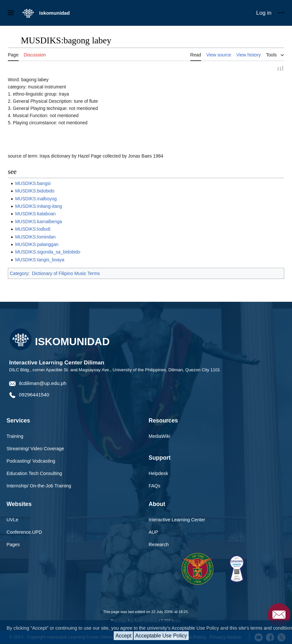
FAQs (154, 486)
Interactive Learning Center (177, 520)
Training (15, 437)
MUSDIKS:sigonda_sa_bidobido (48, 252)
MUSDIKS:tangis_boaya (40, 260)
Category (19, 274)
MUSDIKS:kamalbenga (38, 222)
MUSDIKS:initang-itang (38, 207)
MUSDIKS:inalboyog (36, 199)
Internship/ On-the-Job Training (39, 486)
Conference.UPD (24, 532)
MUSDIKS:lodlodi (33, 229)
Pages (13, 545)
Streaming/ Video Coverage (35, 449)
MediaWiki (159, 437)
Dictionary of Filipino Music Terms (66, 274)
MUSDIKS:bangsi (33, 184)
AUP (153, 532)
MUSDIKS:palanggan (37, 245)
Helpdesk (158, 474)
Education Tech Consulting (34, 474)
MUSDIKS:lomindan (35, 237)
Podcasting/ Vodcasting (31, 461)
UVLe (12, 520)
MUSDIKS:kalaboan (35, 214)
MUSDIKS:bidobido (35, 191)
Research (159, 545)
